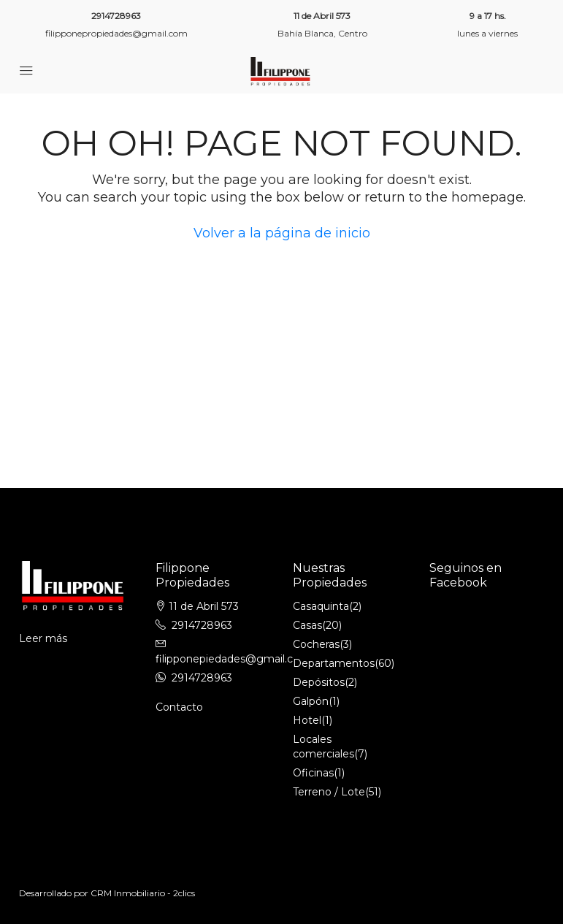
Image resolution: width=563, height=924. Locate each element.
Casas (307, 625)
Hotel (307, 720)
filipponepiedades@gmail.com (233, 659)
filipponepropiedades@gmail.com (116, 33)
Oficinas (313, 773)
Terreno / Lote (329, 792)
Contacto (179, 707)
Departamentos (334, 663)
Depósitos (319, 682)
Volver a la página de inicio (282, 233)
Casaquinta (321, 606)
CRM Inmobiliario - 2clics (143, 893)
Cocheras (316, 644)
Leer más (43, 638)
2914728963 (116, 16)
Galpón (311, 701)
